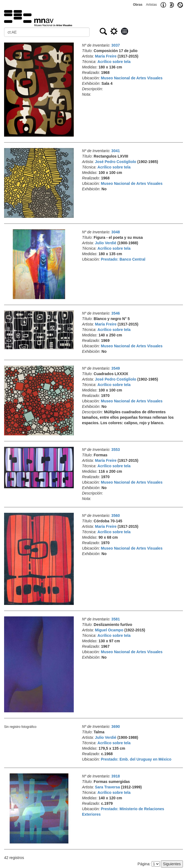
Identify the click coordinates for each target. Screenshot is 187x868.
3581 (116, 619)
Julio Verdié (106, 243)
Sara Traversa (108, 787)
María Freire (106, 56)
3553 (116, 450)
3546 (116, 313)
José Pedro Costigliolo (116, 162)
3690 (116, 727)
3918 (116, 776)
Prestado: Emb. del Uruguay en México (136, 759)
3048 (116, 232)
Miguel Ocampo (109, 630)
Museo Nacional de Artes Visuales (132, 78)
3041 (116, 151)
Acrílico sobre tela (114, 62)
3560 (116, 516)
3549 (116, 368)
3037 (116, 45)
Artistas (151, 5)
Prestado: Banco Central (123, 259)
